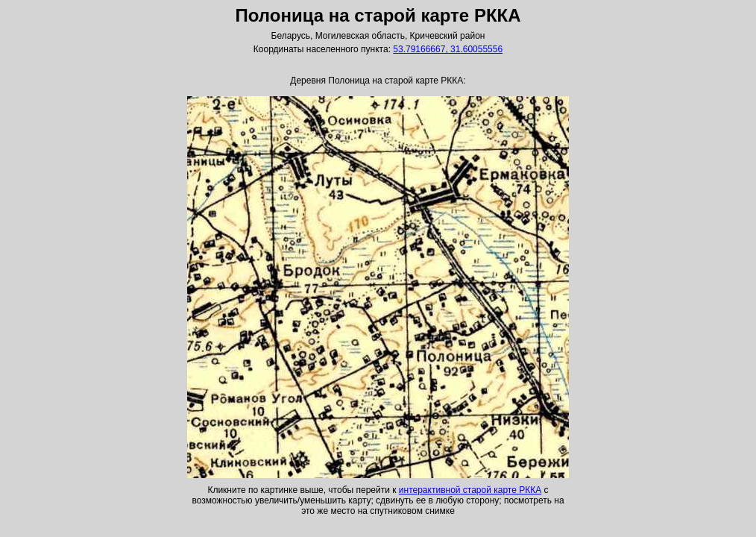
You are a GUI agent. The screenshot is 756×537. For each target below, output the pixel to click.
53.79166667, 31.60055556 (448, 49)
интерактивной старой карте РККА (470, 490)
